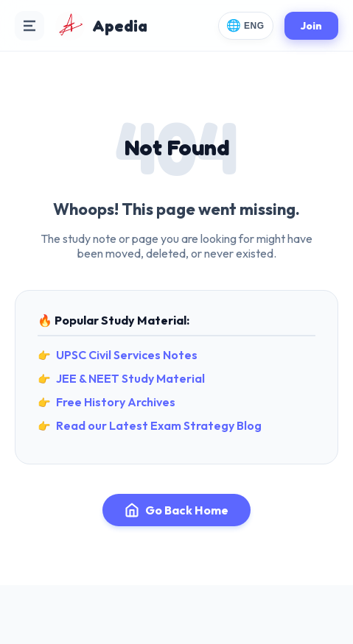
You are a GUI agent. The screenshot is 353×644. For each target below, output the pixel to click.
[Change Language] (246, 26)
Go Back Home (176, 510)
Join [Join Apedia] (311, 26)
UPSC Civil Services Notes (127, 355)
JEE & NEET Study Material (130, 378)
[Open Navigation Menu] (29, 26)
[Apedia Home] (101, 26)
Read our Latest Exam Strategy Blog (159, 425)
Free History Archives (116, 402)
